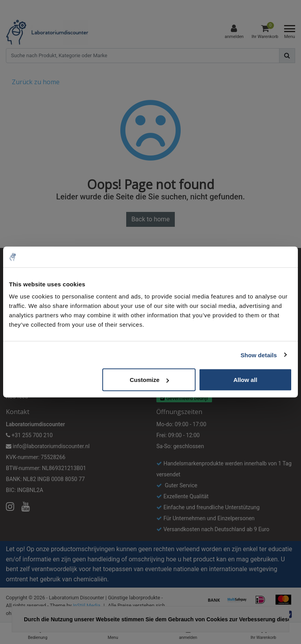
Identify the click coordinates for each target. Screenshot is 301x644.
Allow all (245, 380)
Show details (259, 355)
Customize (149, 380)
